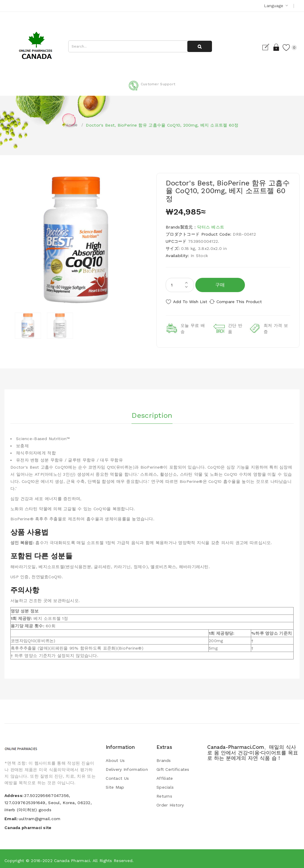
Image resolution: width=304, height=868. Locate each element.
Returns (164, 793)
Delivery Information (127, 766)
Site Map (115, 784)
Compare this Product (246, 302)
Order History (170, 802)
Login (269, 47)
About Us (115, 757)
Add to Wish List (190, 302)
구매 (220, 285)
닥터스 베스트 (211, 227)
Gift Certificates (173, 766)
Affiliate (165, 775)
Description (152, 411)
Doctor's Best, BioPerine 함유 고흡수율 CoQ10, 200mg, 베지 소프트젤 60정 (162, 125)
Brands (164, 757)
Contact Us (117, 775)
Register (259, 47)
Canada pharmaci (72, 858)
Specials (165, 784)
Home (71, 125)
